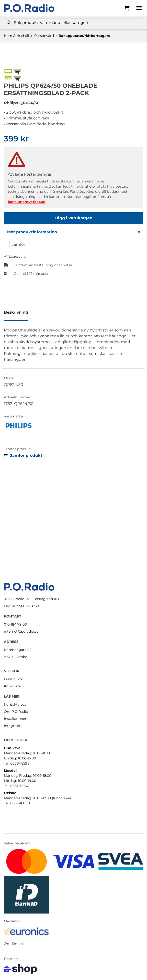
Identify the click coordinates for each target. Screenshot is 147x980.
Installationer (15, 719)
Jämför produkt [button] (23, 552)
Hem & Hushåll (17, 36)
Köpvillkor (13, 686)
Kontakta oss (15, 704)
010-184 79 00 (15, 624)
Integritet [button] (12, 726)
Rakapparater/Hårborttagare (85, 36)
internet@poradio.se (21, 631)
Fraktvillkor (14, 679)
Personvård (44, 36)
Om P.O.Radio (16, 712)
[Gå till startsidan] (29, 8)
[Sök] (73, 22)
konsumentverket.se (26, 298)
